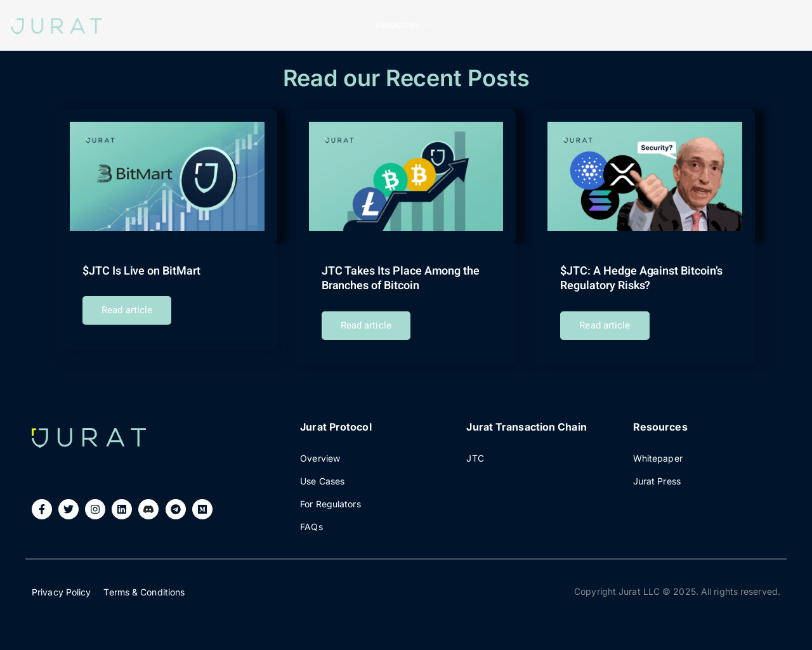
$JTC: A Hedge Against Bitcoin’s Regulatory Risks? (641, 279)
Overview (320, 452)
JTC (475, 452)
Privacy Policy (61, 586)
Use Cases (322, 475)
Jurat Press (657, 475)
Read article (127, 310)
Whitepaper (658, 452)
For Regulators (330, 498)
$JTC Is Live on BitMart (141, 271)
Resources (406, 26)
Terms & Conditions (144, 586)
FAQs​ (311, 521)
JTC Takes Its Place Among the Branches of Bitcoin (400, 279)
